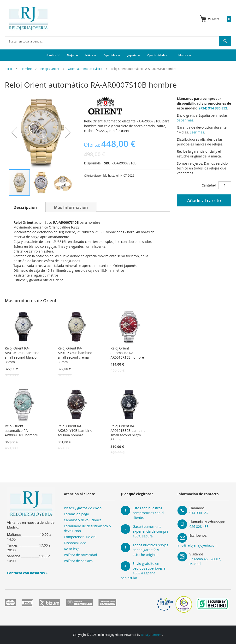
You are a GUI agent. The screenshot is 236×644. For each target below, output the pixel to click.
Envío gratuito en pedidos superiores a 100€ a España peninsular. (143, 571)
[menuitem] (52, 55)
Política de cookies (78, 561)
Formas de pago (76, 514)
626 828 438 (199, 527)
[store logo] (28, 18)
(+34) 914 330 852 (213, 108)
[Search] (225, 41)
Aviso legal (72, 549)
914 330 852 (199, 513)
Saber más (185, 120)
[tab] (25, 207)
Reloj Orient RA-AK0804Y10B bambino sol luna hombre (75, 430)
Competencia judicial (80, 537)
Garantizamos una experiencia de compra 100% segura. (150, 531)
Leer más (197, 132)
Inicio (8, 69)
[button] (14, 132)
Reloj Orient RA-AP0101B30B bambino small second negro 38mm (128, 433)
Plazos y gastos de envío (83, 508)
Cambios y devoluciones (83, 520)
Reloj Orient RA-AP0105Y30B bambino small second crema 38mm (75, 355)
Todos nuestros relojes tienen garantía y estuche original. (150, 550)
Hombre (26, 69)
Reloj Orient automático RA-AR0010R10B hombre (127, 353)
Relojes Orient (50, 69)
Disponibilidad (75, 543)
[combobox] (118, 41)
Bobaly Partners (151, 635)
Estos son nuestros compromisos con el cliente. (148, 513)
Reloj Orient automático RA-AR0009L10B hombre (21, 430)
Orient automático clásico (85, 69)
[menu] (118, 55)
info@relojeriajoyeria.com (198, 545)
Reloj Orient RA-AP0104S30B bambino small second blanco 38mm (22, 355)
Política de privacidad (80, 555)
